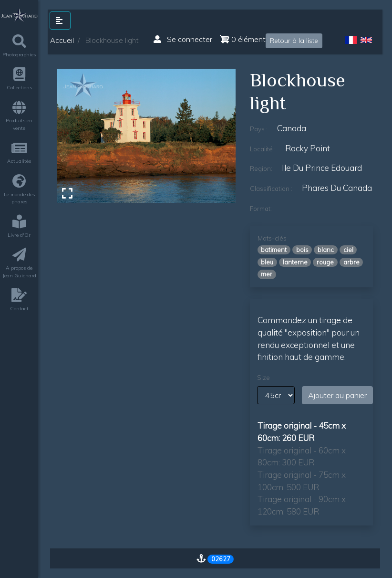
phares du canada (337, 188)
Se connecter (183, 39)
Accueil (62, 40)
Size (263, 378)
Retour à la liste (294, 41)
